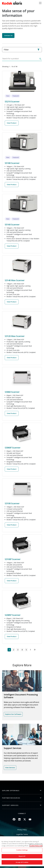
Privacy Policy (22, 830)
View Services (10, 768)
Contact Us (8, 35)
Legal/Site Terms (22, 834)
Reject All (22, 856)
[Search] (40, 59)
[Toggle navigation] (40, 3)
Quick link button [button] (22, 867)
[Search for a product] (20, 59)
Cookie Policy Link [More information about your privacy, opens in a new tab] (36, 846)
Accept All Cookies (22, 862)
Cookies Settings (22, 850)
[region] (22, 851)
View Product (12, 123)
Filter (22, 50)
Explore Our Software (13, 714)
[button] (22, 791)
